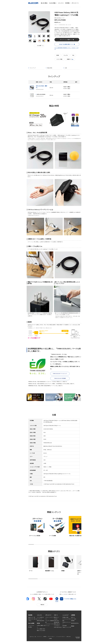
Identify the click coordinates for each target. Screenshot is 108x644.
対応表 (58, 55)
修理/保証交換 (57, 622)
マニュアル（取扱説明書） (50, 621)
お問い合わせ (56, 621)
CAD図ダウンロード (49, 632)
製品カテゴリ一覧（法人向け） (33, 620)
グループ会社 (74, 619)
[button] (39, 615)
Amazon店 (64, 632)
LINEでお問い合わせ (58, 627)
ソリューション (31, 626)
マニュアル (66, 55)
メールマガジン (57, 626)
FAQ (73, 55)
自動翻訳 (50, 641)
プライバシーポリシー (51, 639)
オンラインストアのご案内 (67, 620)
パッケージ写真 (59, 59)
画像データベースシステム (50, 630)
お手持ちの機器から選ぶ (41, 627)
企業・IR (73, 617)
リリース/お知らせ (40, 617)
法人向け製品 (52, 3)
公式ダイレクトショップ (67, 623)
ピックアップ (39, 619)
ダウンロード (75, 3)
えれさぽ (56, 619)
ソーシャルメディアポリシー (61, 639)
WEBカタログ (48, 627)
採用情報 (73, 621)
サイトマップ (39, 639)
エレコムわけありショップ (67, 630)
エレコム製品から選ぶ (41, 629)
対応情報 (67, 3)
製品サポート (56, 617)
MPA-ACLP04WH (41, 94)
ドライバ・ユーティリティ (50, 618)
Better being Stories (41, 621)
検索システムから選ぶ (41, 631)
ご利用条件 (45, 639)
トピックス (60, 3)
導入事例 (30, 627)
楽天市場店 (65, 626)
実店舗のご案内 (65, 617)
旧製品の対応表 (40, 632)
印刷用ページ (70, 59)
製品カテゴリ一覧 (32, 617)
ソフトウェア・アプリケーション (50, 625)
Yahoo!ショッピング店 (67, 627)
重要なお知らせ (57, 624)
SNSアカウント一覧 (33, 639)
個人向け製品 (44, 3)
